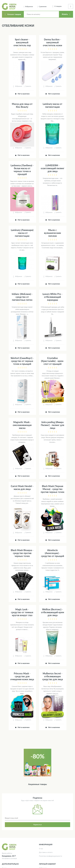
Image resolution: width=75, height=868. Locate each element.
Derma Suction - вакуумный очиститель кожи (52, 42)
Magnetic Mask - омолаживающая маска (22, 425)
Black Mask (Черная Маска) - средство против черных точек (53, 489)
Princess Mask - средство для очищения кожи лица (22, 676)
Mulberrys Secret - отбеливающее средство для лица (53, 676)
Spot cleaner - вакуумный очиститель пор (22, 42)
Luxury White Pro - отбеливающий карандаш (52, 297)
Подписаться (37, 825)
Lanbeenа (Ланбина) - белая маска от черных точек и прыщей (22, 170)
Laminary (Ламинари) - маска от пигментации (22, 233)
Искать (65, 14)
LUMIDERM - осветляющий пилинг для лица (53, 168)
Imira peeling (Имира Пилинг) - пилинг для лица (52, 425)
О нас (41, 849)
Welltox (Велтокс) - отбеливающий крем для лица (53, 612)
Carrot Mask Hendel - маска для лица (22, 488)
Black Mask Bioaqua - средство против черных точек (22, 553)
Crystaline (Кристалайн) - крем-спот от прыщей (53, 361)
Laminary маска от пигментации (52, 105)
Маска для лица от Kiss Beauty (22, 105)
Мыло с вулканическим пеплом (52, 233)
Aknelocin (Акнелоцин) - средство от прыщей (53, 553)
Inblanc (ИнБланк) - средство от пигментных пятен (22, 297)
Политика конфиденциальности (50, 856)
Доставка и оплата (46, 852)
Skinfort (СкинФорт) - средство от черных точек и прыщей (22, 361)
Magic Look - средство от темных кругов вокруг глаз (22, 612)
